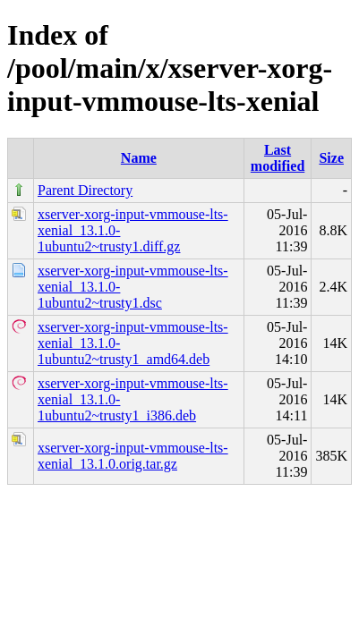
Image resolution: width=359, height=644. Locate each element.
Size (331, 158)
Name (139, 158)
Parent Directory (85, 190)
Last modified (278, 158)
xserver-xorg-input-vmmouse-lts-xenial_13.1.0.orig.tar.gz (133, 456)
